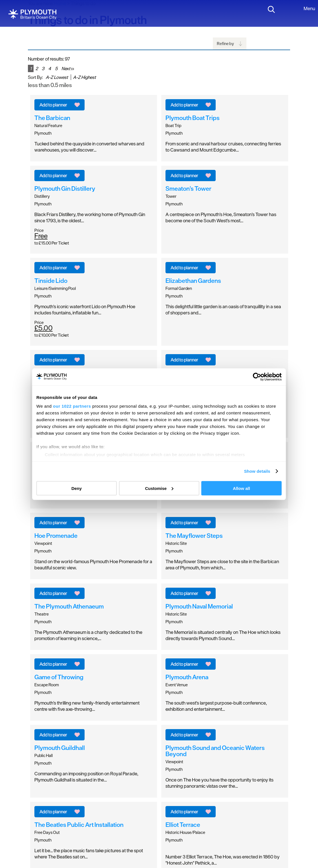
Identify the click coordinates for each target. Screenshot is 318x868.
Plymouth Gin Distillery (65, 188)
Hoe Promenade (56, 536)
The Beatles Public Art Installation (79, 825)
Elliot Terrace (183, 825)
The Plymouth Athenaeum (69, 606)
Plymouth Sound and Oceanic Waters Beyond (215, 751)
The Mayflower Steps (194, 536)
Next (68, 68)
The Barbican (52, 118)
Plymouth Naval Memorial (199, 606)
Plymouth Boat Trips (193, 118)
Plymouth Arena (187, 677)
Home (60, 3)
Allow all (241, 488)
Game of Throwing (59, 677)
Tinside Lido (51, 281)
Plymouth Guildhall (60, 748)
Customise (159, 488)
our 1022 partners (72, 406)
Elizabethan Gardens (193, 281)
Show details (257, 471)
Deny (77, 488)
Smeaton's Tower (188, 188)
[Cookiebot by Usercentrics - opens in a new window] (257, 377)
